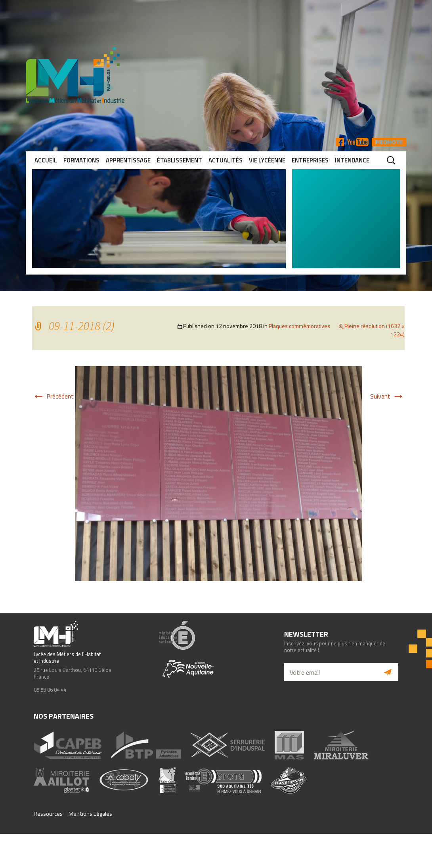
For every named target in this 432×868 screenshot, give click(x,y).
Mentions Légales (90, 814)
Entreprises (310, 160)
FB (340, 142)
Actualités (226, 160)
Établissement (180, 160)
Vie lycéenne (267, 160)
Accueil (46, 160)
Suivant (387, 396)
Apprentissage (128, 160)
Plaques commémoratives (299, 326)
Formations (81, 160)
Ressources (48, 814)
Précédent (53, 396)
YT (358, 142)
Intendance (352, 160)
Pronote (389, 142)
